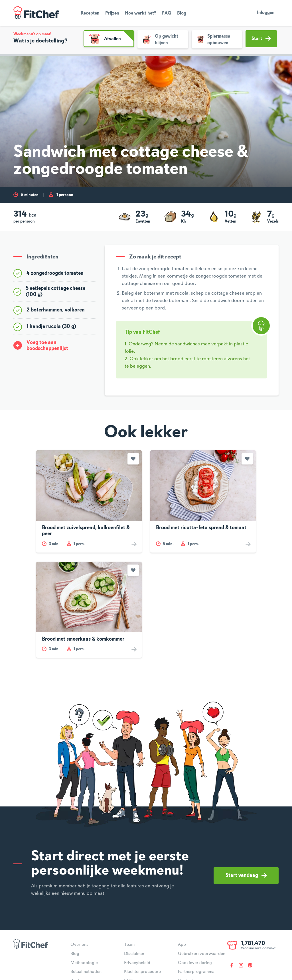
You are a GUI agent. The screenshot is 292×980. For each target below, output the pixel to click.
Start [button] (261, 38)
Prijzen (112, 13)
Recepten (90, 13)
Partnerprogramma (196, 972)
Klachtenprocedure (142, 972)
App (182, 945)
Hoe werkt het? (141, 13)
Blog (182, 13)
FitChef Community (36, 13)
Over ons (79, 945)
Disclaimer (134, 954)
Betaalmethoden (86, 972)
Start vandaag (246, 875)
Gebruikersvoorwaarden (202, 954)
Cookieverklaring (195, 963)
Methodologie (84, 963)
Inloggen (266, 13)
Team (129, 945)
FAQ (167, 13)
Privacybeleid (137, 963)
